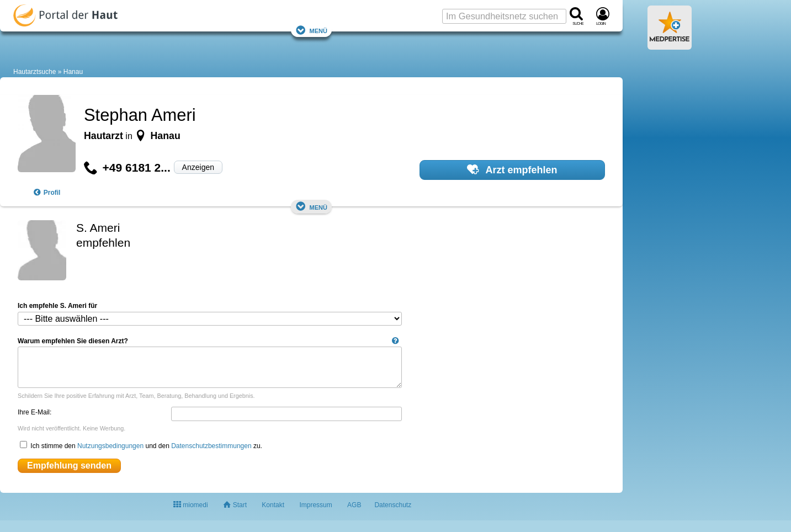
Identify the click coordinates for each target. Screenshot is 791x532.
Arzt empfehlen (512, 169)
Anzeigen (198, 167)
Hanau (73, 72)
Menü (311, 30)
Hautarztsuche (34, 72)
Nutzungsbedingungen (110, 446)
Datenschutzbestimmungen (211, 446)
